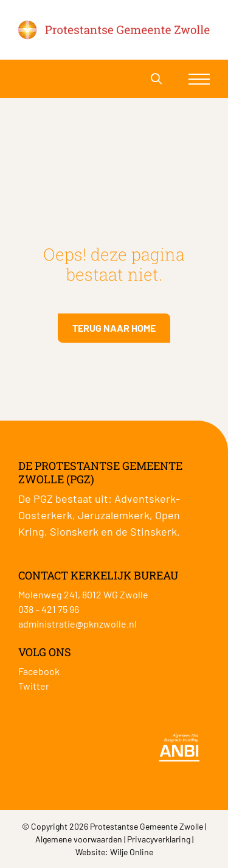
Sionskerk (74, 531)
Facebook (39, 671)
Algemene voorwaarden (79, 839)
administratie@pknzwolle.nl (78, 624)
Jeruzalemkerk (114, 515)
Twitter (34, 686)
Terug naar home (114, 328)
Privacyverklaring (159, 839)
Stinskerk (154, 531)
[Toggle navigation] (199, 79)
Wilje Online (132, 852)
